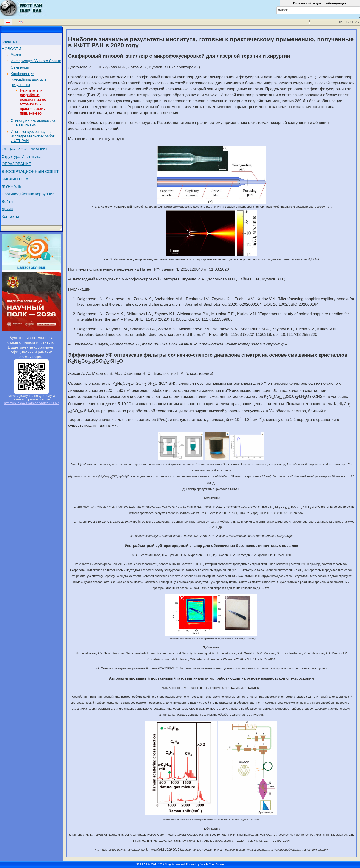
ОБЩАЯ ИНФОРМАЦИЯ (24, 149)
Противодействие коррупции (28, 194)
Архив (16, 55)
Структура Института (21, 157)
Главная (9, 41)
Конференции (23, 74)
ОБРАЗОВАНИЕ (16, 164)
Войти (7, 202)
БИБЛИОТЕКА (15, 179)
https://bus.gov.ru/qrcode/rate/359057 (31, 403)
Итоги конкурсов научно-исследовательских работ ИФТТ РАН (33, 136)
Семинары (20, 67)
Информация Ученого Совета (36, 61)
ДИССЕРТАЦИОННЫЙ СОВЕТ (30, 171)
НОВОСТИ (11, 49)
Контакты (10, 216)
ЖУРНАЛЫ (12, 186)
